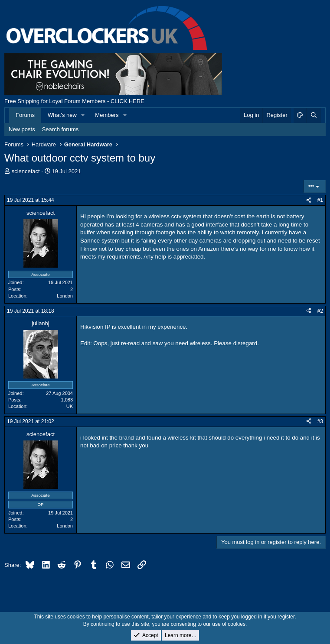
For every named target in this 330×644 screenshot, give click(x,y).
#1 (320, 200)
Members (107, 115)
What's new (62, 115)
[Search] (314, 115)
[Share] (309, 200)
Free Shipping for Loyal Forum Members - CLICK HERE (74, 101)
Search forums (60, 129)
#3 (320, 421)
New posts (22, 129)
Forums (25, 115)
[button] (83, 115)
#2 (320, 311)
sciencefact (26, 171)
